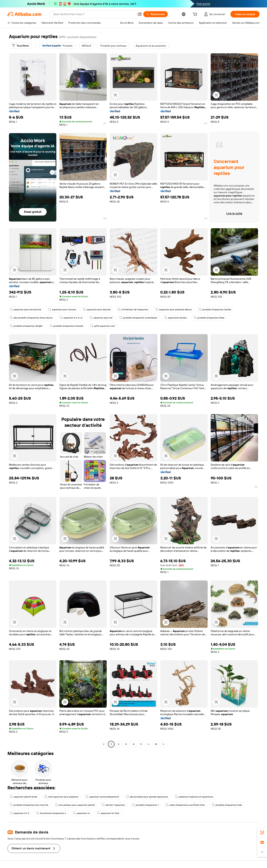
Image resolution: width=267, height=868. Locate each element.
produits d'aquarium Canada (66, 326)
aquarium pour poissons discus (174, 310)
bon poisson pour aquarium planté (75, 805)
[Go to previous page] (104, 744)
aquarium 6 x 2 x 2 (71, 318)
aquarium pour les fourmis (26, 310)
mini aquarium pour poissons (61, 797)
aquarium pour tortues (62, 310)
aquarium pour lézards (97, 310)
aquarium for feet (108, 813)
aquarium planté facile (24, 797)
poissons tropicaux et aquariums (194, 797)
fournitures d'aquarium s (51, 813)
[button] (140, 14)
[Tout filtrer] (21, 46)
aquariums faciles (175, 318)
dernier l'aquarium (113, 805)
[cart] (196, 15)
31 (156, 744)
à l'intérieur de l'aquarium (133, 310)
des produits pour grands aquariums (147, 797)
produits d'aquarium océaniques (138, 318)
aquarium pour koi (101, 318)
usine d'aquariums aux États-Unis (185, 805)
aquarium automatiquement (102, 797)
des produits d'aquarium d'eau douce (31, 318)
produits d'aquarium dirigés (26, 326)
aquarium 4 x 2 (19, 813)
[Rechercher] (156, 14)
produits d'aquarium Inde (227, 805)
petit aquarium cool (103, 326)
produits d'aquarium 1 (145, 805)
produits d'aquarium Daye (209, 318)
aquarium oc (81, 813)
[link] (262, 833)
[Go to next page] (163, 744)
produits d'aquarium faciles (215, 310)
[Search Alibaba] (94, 14)
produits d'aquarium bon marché (29, 805)
